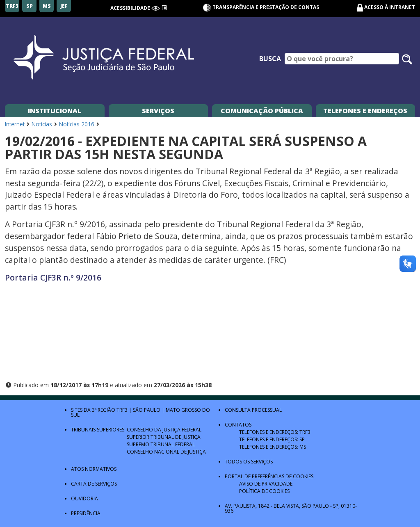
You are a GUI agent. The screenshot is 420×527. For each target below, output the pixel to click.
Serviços (158, 111)
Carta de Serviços (94, 484)
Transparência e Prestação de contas (261, 7)
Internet (15, 124)
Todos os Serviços (249, 462)
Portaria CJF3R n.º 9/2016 (53, 277)
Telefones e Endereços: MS (273, 447)
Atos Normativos (94, 469)
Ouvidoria (84, 498)
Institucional (55, 111)
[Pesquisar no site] (407, 59)
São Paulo (147, 410)
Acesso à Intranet (390, 7)
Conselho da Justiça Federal (164, 430)
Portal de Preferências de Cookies (269, 476)
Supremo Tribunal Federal (161, 444)
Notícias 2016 (77, 124)
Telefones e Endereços (365, 111)
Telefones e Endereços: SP (272, 439)
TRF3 (122, 410)
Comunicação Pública (262, 111)
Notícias (42, 124)
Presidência (86, 513)
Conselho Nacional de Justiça (166, 452)
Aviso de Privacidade (266, 484)
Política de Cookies (264, 491)
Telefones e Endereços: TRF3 (275, 432)
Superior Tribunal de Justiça (164, 437)
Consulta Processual (253, 410)
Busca (270, 59)
